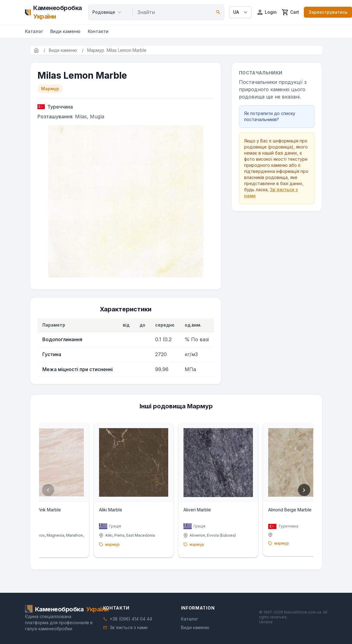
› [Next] (304, 493)
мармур (17, 550)
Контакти (98, 31)
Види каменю (65, 31)
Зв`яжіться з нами (129, 627)
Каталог (34, 31)
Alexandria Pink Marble (27, 515)
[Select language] (240, 12)
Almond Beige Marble (296, 515)
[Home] (54, 12)
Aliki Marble (105, 515)
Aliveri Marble (197, 515)
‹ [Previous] (48, 493)
